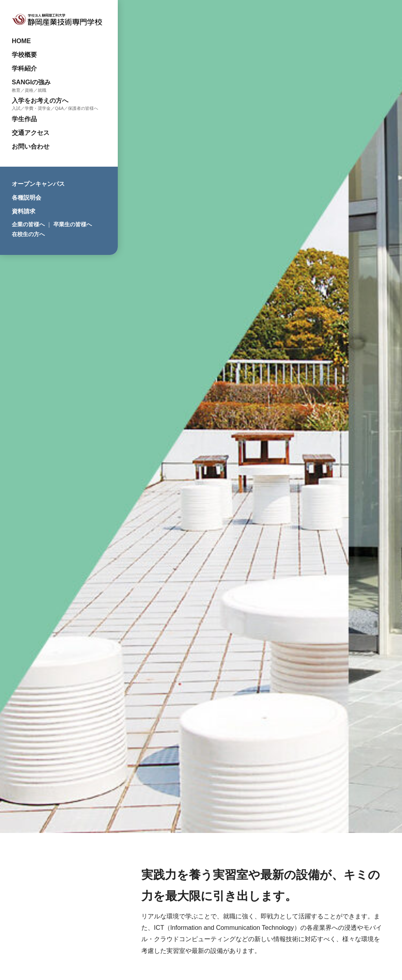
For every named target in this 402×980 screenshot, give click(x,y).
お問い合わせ (31, 146)
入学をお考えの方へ (40, 100)
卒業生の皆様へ (73, 224)
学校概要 (24, 55)
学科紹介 (24, 68)
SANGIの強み (31, 82)
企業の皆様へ (28, 224)
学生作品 (24, 119)
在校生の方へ (28, 234)
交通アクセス (31, 133)
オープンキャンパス (38, 184)
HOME (21, 41)
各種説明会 (26, 197)
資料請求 (24, 211)
